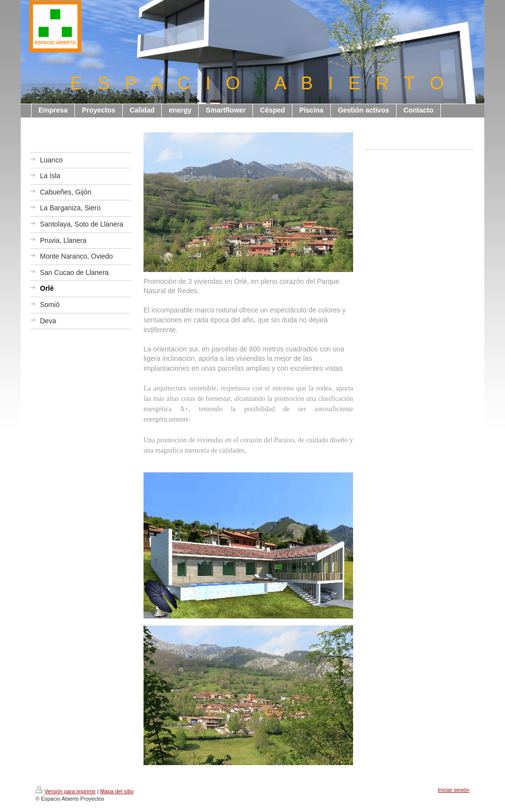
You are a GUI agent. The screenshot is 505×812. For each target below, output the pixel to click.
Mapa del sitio (117, 791)
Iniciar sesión (454, 790)
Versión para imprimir (66, 791)
